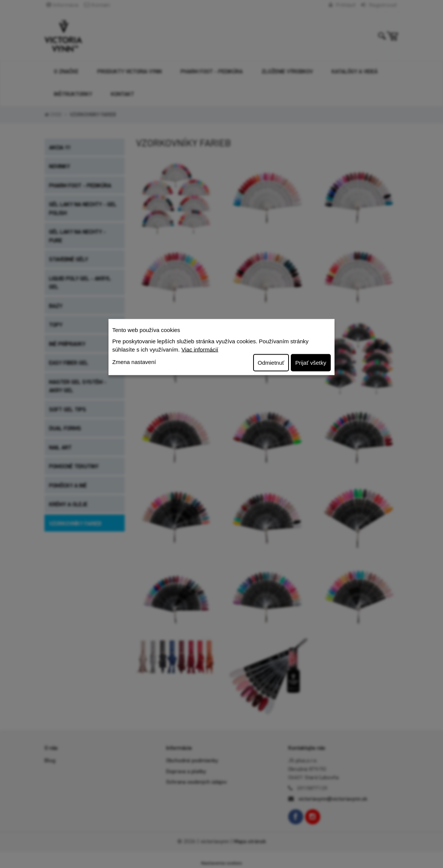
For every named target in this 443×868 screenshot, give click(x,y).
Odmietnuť (271, 362)
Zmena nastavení (134, 362)
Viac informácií (200, 349)
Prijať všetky (311, 362)
